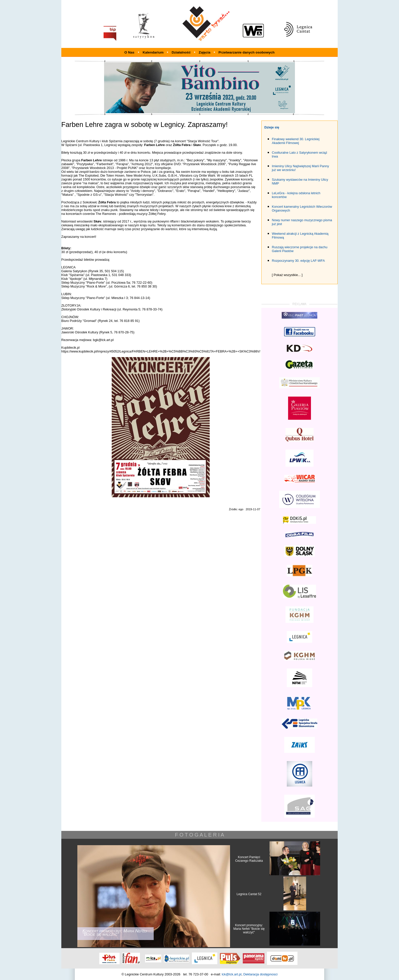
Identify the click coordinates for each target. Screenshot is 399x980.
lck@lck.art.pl (232, 974)
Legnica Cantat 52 (249, 894)
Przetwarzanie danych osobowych (247, 52)
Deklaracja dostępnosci (260, 974)
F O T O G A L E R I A (199, 835)
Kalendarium (153, 52)
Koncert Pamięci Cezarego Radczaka (249, 859)
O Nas (129, 52)
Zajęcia (205, 52)
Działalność (182, 52)
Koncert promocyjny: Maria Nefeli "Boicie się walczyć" (249, 929)
